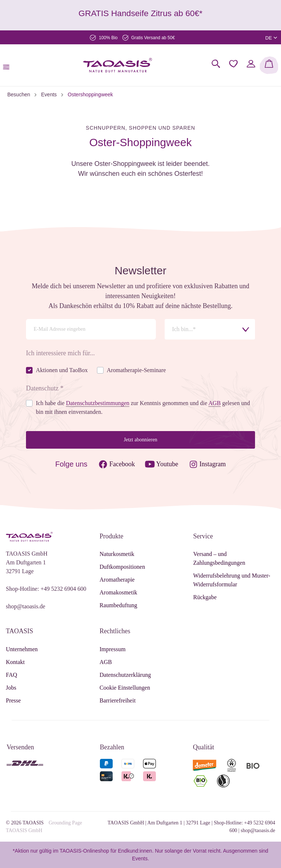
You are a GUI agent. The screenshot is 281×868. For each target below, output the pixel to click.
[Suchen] (216, 64)
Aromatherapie (117, 580)
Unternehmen (22, 649)
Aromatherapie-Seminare (136, 370)
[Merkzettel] (233, 64)
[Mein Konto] (251, 64)
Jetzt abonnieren (140, 440)
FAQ (12, 675)
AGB (106, 662)
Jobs (11, 688)
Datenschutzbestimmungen (98, 403)
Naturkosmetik (117, 554)
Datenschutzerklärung (125, 675)
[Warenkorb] (269, 65)
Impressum (113, 649)
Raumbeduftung (118, 605)
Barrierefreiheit (118, 700)
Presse (13, 700)
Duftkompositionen (122, 567)
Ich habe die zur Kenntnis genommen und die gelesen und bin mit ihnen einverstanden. (143, 407)
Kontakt (15, 662)
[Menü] (8, 65)
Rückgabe (205, 597)
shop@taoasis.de (26, 606)
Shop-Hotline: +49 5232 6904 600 (46, 589)
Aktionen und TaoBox (62, 370)
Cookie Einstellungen (125, 688)
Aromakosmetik (118, 592)
